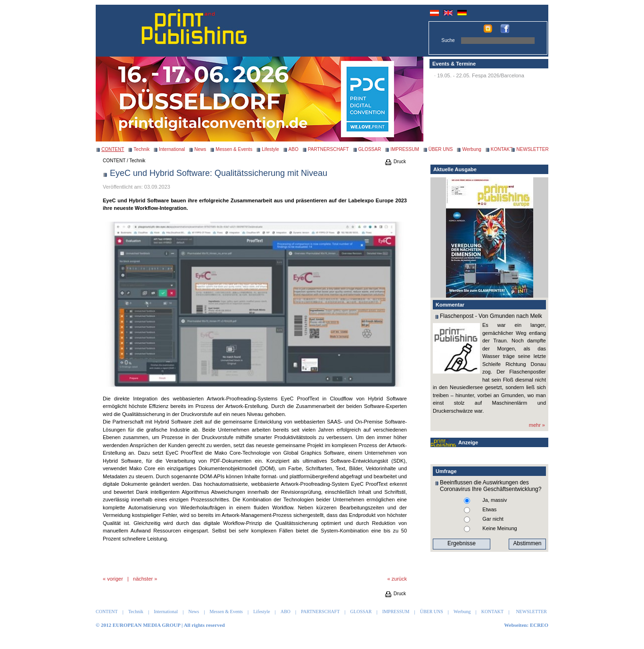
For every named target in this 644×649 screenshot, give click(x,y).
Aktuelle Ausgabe (455, 169)
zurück (399, 579)
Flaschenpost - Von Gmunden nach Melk (491, 316)
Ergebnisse (462, 543)
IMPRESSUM (405, 149)
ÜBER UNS (441, 149)
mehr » (537, 425)
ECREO (539, 625)
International (172, 149)
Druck (395, 162)
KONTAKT (502, 149)
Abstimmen (527, 543)
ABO (293, 149)
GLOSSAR (370, 149)
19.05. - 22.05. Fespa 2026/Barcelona (481, 75)
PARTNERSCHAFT (328, 149)
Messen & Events (234, 149)
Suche (448, 40)
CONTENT (114, 161)
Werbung (471, 149)
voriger (115, 579)
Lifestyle (270, 149)
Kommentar (450, 305)
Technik (141, 149)
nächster (143, 579)
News (200, 149)
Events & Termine (454, 64)
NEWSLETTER (532, 149)
